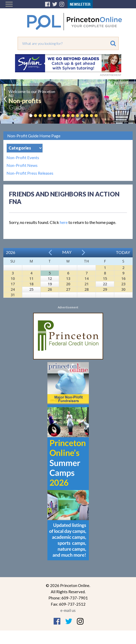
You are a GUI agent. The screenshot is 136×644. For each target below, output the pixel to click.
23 (123, 284)
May (67, 252)
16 (123, 278)
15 (105, 278)
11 (31, 278)
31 (13, 295)
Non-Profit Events (23, 158)
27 (68, 289)
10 (13, 278)
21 (87, 284)
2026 (11, 252)
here (64, 222)
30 (123, 289)
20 (68, 284)
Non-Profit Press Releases (30, 173)
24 (13, 289)
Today (123, 252)
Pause (104, 116)
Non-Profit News (22, 165)
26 (50, 289)
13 (68, 278)
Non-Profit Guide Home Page (34, 136)
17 (13, 284)
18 (31, 284)
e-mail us (68, 610)
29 (105, 289)
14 (87, 278)
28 (87, 289)
